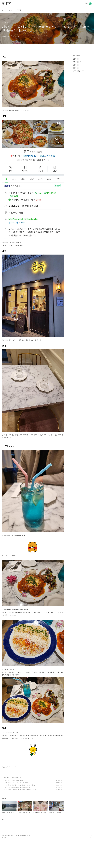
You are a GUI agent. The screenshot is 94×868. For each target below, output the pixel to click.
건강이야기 (76, 68)
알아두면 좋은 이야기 (79, 71)
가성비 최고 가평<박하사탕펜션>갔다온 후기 (16, 813)
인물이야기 (76, 59)
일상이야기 (7, 803)
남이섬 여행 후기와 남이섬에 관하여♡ (14, 806)
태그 (10, 10)
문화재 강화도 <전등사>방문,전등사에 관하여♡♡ (17, 808)
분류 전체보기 (77, 56)
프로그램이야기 (77, 62)
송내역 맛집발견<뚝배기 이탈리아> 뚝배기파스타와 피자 (19, 815)
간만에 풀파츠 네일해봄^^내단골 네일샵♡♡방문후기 (18, 811)
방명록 (19, 10)
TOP (90, 862)
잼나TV (6, 4)
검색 (86, 4)
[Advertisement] (33, 774)
